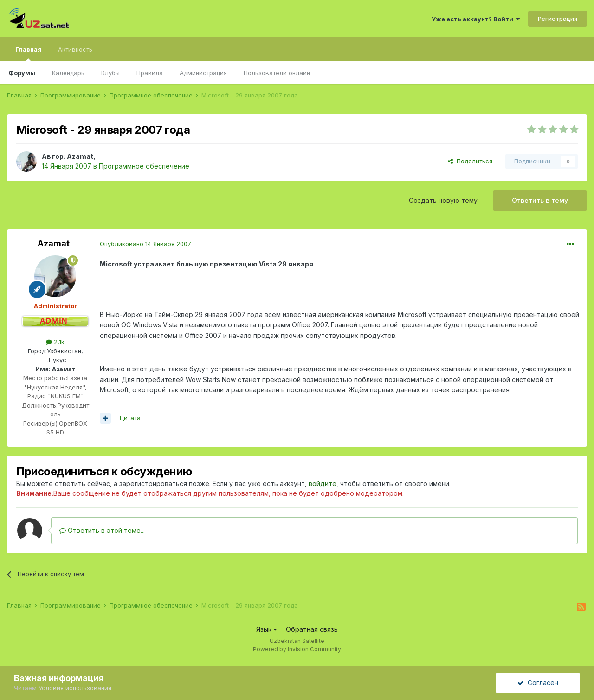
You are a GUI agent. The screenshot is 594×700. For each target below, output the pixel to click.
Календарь (68, 73)
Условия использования (75, 688)
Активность (75, 49)
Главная (28, 53)
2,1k (55, 342)
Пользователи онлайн (277, 73)
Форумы (22, 73)
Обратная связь (312, 629)
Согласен (538, 683)
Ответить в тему (540, 200)
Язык (267, 629)
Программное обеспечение (144, 166)
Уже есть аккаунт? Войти (476, 19)
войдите (323, 483)
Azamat (80, 156)
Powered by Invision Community (297, 649)
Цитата (130, 418)
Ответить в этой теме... (102, 530)
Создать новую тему (443, 200)
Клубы (110, 73)
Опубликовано (145, 244)
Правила (150, 73)
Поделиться (470, 161)
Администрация (203, 73)
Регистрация (558, 19)
